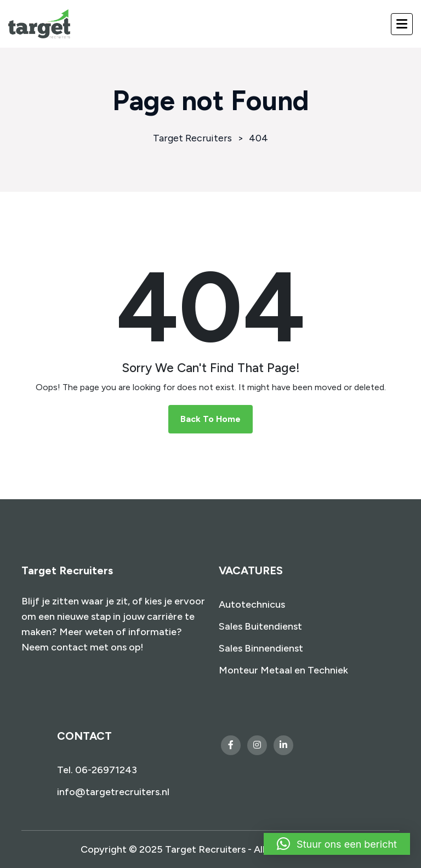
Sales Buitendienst (260, 626)
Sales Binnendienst (261, 648)
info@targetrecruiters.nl (113, 792)
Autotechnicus (252, 604)
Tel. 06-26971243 (97, 770)
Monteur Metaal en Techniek (283, 670)
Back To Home (210, 419)
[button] (337, 844)
